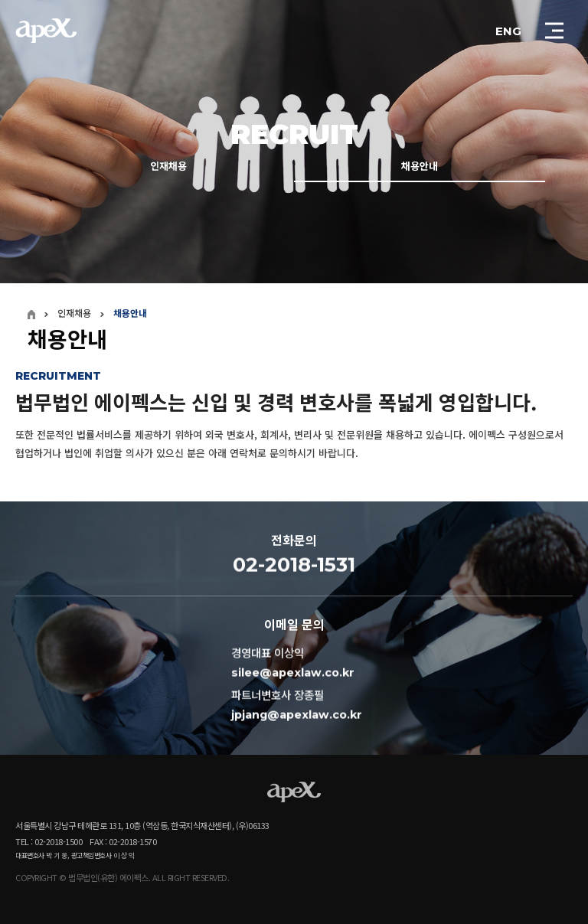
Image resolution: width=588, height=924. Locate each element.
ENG (508, 31)
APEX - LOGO (46, 31)
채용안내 (420, 168)
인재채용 (168, 168)
